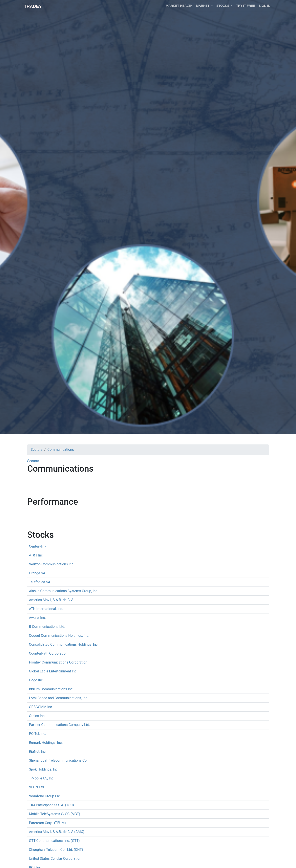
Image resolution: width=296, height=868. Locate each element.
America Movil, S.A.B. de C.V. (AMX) (57, 832)
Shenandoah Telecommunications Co (58, 760)
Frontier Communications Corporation (58, 662)
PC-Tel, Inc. (38, 734)
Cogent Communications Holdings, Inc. (59, 636)
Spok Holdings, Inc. (44, 769)
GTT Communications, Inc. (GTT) (54, 841)
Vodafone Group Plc (44, 796)
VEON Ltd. (37, 787)
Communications (61, 450)
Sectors (37, 450)
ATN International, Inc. (46, 609)
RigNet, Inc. (38, 752)
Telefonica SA (40, 582)
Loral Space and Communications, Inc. (59, 698)
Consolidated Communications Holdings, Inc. (64, 644)
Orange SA (37, 573)
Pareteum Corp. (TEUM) (47, 823)
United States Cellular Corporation (55, 859)
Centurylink (38, 546)
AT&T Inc (36, 555)
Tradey (33, 6)
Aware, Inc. (37, 618)
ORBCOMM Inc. (41, 707)
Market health (179, 6)
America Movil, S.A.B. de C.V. (51, 600)
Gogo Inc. (36, 680)
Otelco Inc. (37, 716)
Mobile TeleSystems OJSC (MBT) (55, 814)
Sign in (264, 6)
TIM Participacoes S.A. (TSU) (51, 805)
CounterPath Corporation (48, 653)
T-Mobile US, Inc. (42, 778)
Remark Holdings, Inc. (46, 743)
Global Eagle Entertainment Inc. (53, 671)
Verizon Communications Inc (51, 564)
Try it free (246, 6)
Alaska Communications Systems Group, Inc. (64, 591)
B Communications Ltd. (47, 627)
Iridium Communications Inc (51, 689)
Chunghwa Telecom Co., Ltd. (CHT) (56, 850)
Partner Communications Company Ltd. (60, 725)
